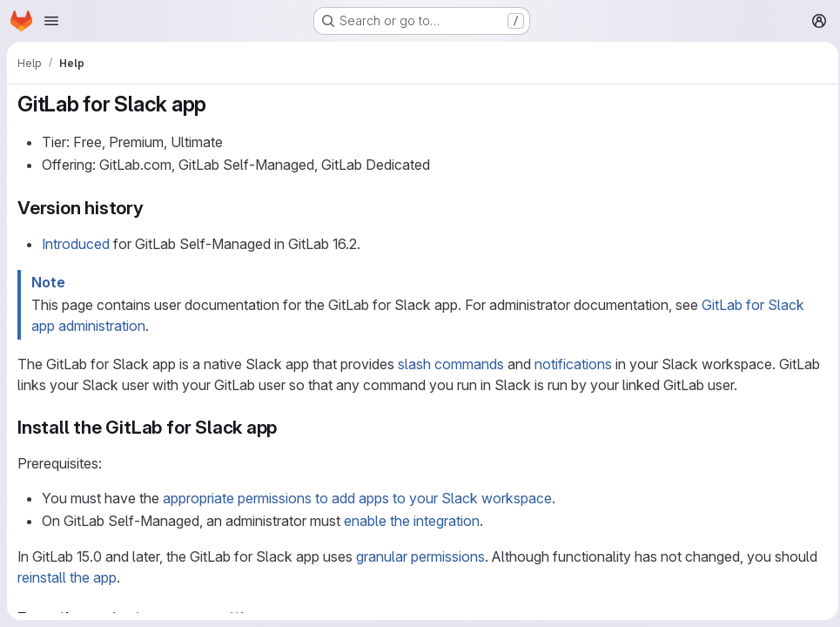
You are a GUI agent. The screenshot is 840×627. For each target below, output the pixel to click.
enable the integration (412, 521)
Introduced (76, 244)
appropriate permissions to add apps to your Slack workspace (357, 498)
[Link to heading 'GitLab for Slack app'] (218, 104)
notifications (573, 364)
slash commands (451, 364)
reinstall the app (67, 577)
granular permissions (420, 556)
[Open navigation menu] (51, 21)
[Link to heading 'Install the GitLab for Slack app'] (287, 427)
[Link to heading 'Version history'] (154, 208)
